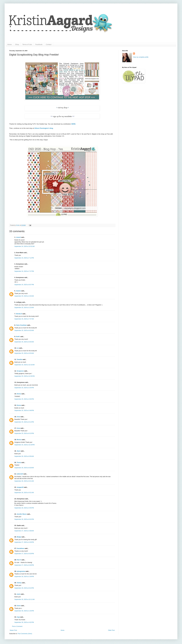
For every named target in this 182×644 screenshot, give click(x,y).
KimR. (18, 337)
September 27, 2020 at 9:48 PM (24, 565)
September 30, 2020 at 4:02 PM (24, 622)
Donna (19, 394)
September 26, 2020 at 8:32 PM (24, 519)
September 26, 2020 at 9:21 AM (24, 481)
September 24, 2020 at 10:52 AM (24, 246)
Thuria (19, 463)
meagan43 (20, 487)
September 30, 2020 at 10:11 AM (24, 599)
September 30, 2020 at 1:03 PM (24, 611)
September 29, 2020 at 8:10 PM (24, 588)
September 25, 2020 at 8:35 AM (24, 342)
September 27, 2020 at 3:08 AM (24, 531)
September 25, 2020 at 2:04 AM (24, 296)
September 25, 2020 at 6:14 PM (24, 422)
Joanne (18, 291)
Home (10, 44)
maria (19, 594)
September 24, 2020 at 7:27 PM (24, 271)
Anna (18, 417)
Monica (19, 440)
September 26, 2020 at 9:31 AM (24, 493)
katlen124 (20, 474)
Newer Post (13, 630)
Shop (17, 44)
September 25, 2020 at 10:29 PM (24, 445)
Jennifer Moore (22, 514)
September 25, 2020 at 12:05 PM (24, 376)
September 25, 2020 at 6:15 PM (24, 433)
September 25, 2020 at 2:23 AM (24, 308)
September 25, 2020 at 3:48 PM (24, 410)
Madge (19, 537)
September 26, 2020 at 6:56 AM (24, 456)
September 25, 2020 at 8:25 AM (24, 330)
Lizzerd (18, 237)
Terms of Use (27, 44)
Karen (19, 606)
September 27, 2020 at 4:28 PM (24, 542)
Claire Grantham (21, 325)
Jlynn (18, 451)
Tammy (19, 583)
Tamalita (19, 359)
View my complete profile (141, 57)
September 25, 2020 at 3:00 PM (24, 399)
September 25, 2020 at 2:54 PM (24, 388)
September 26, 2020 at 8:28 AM (24, 468)
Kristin (18, 225)
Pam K (19, 560)
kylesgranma (21, 571)
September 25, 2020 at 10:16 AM (24, 365)
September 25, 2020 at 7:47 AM (24, 319)
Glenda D (19, 314)
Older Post (111, 630)
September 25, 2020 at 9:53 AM (24, 353)
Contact (49, 44)
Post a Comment (17, 626)
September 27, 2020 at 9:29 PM (24, 554)
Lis (18, 348)
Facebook (39, 44)
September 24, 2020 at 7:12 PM (24, 258)
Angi (18, 617)
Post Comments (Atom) (25, 634)
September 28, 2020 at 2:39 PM (24, 577)
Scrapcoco (20, 371)
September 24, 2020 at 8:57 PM (24, 285)
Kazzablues (20, 548)
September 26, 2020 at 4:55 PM (24, 508)
